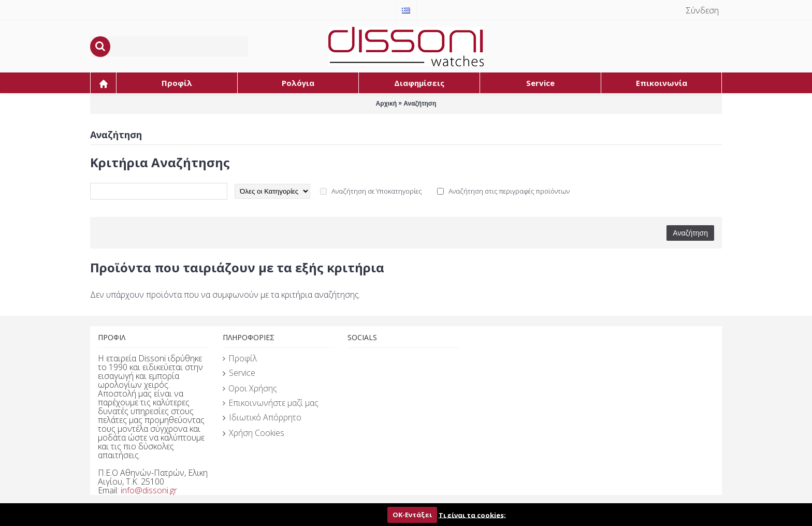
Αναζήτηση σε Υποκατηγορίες (377, 191)
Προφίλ (240, 358)
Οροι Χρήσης (250, 388)
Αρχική (386, 104)
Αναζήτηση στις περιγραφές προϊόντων (509, 191)
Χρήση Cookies (253, 433)
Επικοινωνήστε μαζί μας (271, 403)
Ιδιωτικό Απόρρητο (262, 418)
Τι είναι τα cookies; (472, 515)
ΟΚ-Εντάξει (412, 515)
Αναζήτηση (420, 104)
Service (239, 373)
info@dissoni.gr (149, 490)
